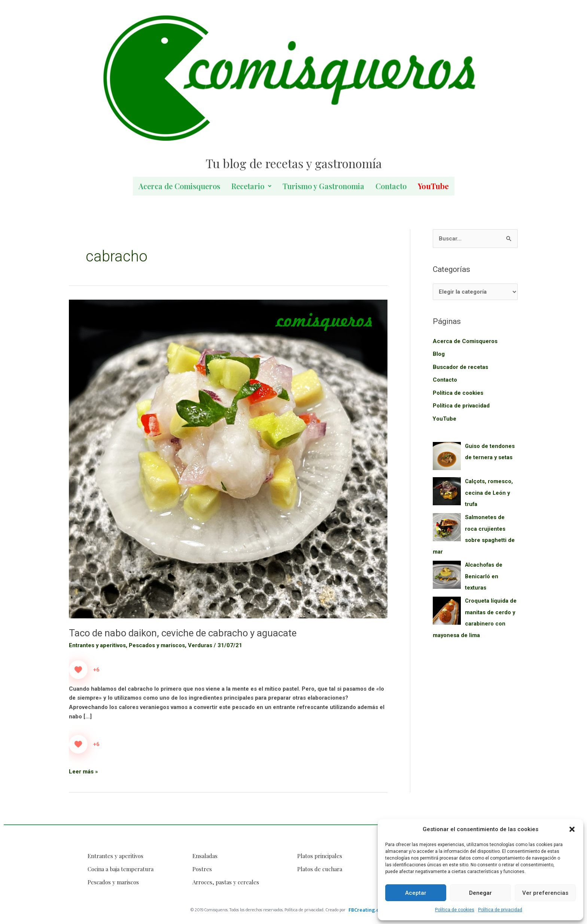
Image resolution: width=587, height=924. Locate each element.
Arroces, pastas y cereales (226, 882)
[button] (572, 829)
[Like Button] (78, 670)
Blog (439, 354)
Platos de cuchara (320, 869)
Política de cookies (455, 910)
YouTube (445, 417)
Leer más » (83, 771)
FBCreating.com (367, 910)
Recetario (251, 186)
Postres (202, 869)
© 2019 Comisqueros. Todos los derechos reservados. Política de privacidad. (257, 910)
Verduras (201, 645)
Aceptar (416, 893)
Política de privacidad (500, 910)
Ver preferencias (545, 893)
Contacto (391, 186)
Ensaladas (205, 856)
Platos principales (320, 856)
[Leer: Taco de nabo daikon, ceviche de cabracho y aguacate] (228, 459)
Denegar (480, 893)
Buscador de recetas (460, 367)
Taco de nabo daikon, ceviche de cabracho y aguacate (183, 633)
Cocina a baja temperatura (121, 869)
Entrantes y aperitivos (98, 645)
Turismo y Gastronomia (323, 186)
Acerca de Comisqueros (179, 186)
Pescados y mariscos (157, 645)
